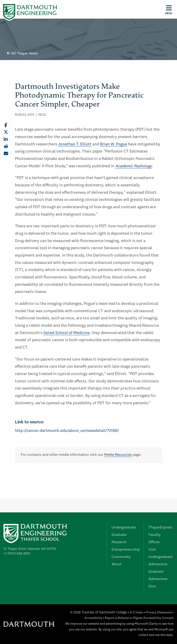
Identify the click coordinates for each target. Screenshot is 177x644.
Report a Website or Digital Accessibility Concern (139, 618)
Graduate (119, 535)
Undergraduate (124, 528)
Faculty (155, 535)
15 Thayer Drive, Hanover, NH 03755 (30, 549)
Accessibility (93, 618)
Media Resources (118, 455)
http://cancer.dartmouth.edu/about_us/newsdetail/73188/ (67, 431)
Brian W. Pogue (114, 144)
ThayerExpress (161, 528)
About (117, 564)
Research (119, 542)
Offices (154, 542)
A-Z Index (137, 613)
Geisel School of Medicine (66, 333)
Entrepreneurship (126, 550)
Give (152, 586)
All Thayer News (22, 54)
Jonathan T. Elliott (75, 144)
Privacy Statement (159, 613)
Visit (152, 550)
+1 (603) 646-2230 (17, 554)
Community (121, 557)
